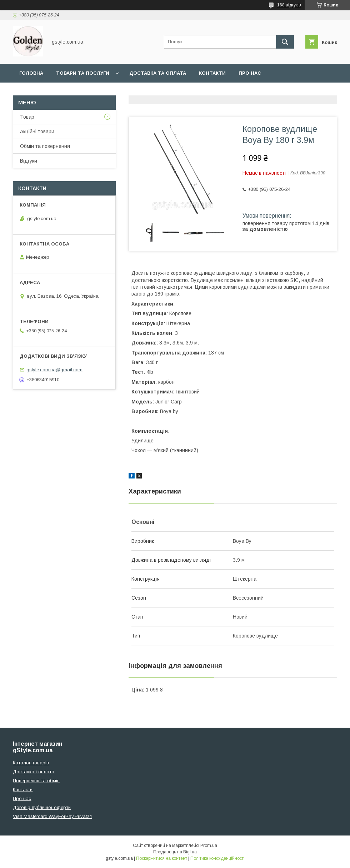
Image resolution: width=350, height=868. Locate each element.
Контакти (212, 73)
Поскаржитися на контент (162, 858)
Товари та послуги (83, 73)
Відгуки (29, 161)
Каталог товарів (31, 763)
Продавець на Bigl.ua (175, 852)
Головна (31, 73)
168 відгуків (289, 5)
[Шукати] (285, 42)
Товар (27, 117)
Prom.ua (209, 845)
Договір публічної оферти (42, 807)
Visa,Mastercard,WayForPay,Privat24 (52, 816)
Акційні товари (37, 132)
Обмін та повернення (45, 146)
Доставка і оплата (34, 772)
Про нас (250, 73)
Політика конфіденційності (217, 858)
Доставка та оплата (158, 73)
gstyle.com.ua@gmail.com (54, 370)
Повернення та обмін (36, 781)
